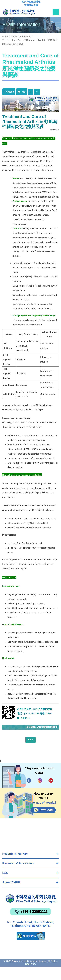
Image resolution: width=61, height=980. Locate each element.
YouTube (51, 780)
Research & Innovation (18, 863)
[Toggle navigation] (56, 12)
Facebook (29, 780)
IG (40, 780)
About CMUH (11, 882)
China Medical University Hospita (30, 899)
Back (30, 740)
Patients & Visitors (15, 854)
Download (46, 810)
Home (5, 37)
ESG (5, 873)
